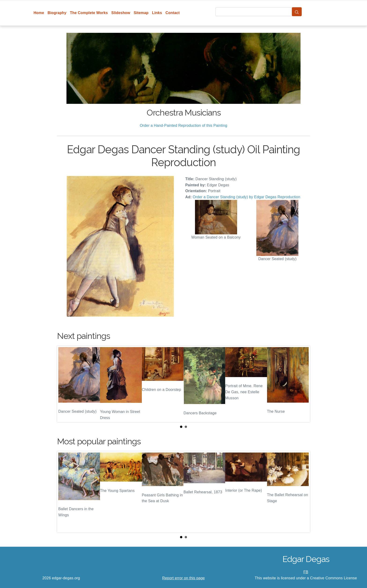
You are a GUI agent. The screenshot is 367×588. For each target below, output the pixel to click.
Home (39, 13)
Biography (57, 13)
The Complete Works (89, 13)
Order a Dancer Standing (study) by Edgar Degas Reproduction (246, 197)
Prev (64, 384)
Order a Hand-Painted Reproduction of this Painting (183, 125)
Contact (173, 13)
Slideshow (121, 13)
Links (157, 13)
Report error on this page (183, 578)
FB (306, 572)
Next (303, 384)
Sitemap (141, 13)
